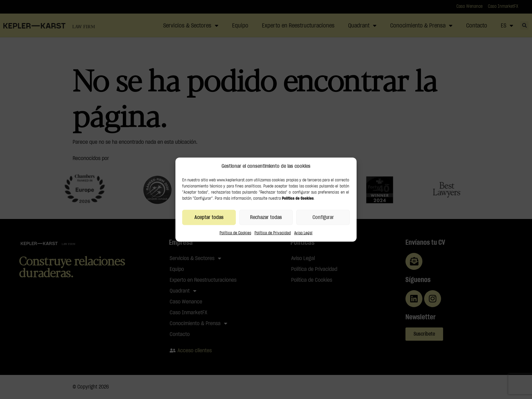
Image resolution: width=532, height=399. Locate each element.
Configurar (323, 217)
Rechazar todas (266, 217)
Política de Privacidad (273, 233)
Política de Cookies (235, 233)
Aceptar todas (209, 217)
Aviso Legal (303, 233)
